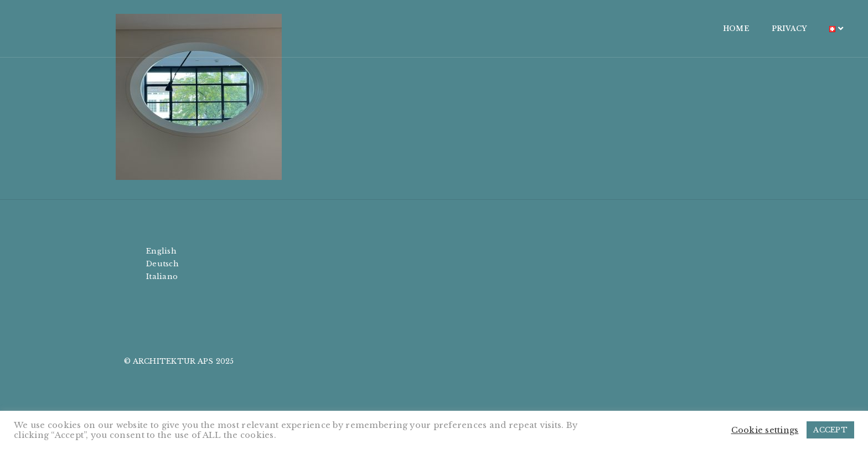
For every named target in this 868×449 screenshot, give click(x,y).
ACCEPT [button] (830, 430)
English (161, 251)
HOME (626, 29)
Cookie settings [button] (765, 430)
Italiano (162, 277)
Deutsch (162, 264)
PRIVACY (679, 29)
